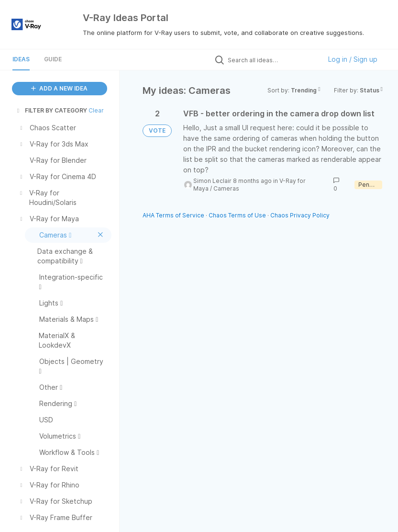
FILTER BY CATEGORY (51, 110)
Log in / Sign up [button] (353, 59)
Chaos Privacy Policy (300, 215)
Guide (53, 59)
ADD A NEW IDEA (59, 88)
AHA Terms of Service (174, 215)
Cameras (226, 188)
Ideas (21, 59)
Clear (96, 110)
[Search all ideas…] (272, 60)
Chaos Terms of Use (237, 215)
